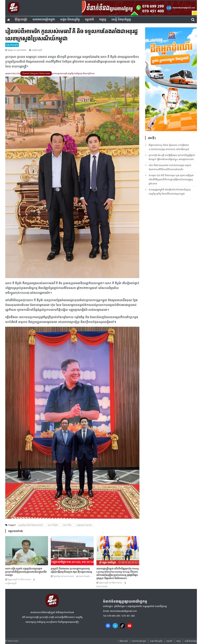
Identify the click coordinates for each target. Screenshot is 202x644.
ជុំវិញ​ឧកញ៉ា (21, 20)
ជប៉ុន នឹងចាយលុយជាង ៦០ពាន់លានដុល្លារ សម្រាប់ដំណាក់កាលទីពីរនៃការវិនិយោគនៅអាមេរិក (170, 167)
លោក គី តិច (67, 525)
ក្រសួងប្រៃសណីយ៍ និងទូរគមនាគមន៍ (31, 525)
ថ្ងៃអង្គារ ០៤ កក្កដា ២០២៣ (17, 50)
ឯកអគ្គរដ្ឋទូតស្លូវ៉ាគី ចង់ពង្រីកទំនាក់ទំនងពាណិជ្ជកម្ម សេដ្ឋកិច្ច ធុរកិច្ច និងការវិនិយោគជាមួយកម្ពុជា (170, 192)
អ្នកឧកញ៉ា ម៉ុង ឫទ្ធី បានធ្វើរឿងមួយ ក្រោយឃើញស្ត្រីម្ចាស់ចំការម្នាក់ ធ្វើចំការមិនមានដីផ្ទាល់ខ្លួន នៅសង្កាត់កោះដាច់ (172, 157)
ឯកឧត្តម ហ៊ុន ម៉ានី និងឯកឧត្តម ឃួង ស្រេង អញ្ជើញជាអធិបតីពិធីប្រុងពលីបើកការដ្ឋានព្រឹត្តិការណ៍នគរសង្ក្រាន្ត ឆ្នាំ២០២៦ (171, 179)
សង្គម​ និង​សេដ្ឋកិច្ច (70, 20)
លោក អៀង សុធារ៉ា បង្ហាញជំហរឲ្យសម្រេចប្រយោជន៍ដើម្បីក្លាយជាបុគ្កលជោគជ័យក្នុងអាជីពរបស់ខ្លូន (26, 572)
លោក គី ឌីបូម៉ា (53, 525)
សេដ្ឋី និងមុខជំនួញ (121, 20)
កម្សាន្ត (103, 20)
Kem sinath (84, 576)
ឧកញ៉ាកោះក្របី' (37, 50)
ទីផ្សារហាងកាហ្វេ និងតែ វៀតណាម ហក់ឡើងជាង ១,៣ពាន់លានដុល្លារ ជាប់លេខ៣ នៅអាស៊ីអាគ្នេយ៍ (169, 147)
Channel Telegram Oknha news (36, 73)
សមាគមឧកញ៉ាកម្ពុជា (44, 20)
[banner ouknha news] (139, 8)
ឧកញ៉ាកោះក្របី (11, 583)
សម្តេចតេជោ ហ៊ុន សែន (84, 525)
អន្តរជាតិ (89, 20)
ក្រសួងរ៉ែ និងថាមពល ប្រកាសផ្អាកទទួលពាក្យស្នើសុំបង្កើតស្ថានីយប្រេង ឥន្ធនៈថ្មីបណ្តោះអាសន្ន (71, 570)
